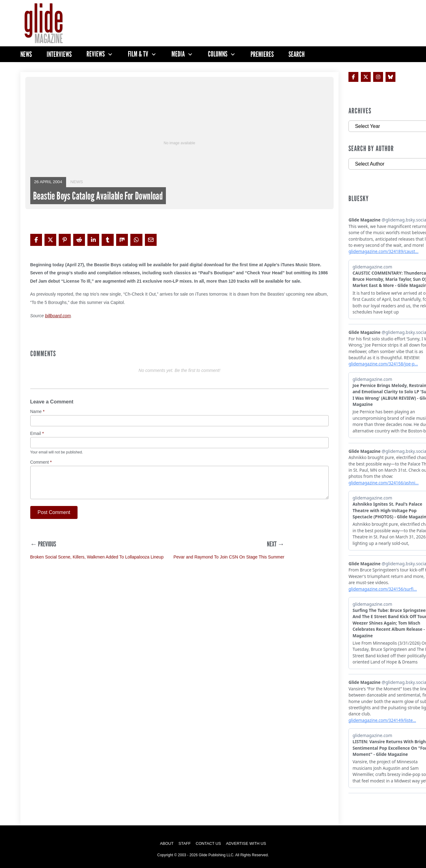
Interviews (59, 54)
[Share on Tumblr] (108, 240)
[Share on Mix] (122, 240)
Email (37, 434)
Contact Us (208, 843)
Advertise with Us (246, 843)
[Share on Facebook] (36, 240)
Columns (218, 54)
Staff (185, 843)
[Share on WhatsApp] (136, 240)
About (167, 843)
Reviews (96, 54)
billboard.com (58, 316)
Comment (41, 462)
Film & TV (138, 54)
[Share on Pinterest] (65, 240)
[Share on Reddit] (79, 240)
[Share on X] (50, 240)
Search (297, 54)
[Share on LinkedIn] (93, 240)
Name (38, 412)
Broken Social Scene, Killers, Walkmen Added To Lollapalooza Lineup (97, 557)
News (26, 54)
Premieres (262, 54)
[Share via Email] (151, 240)
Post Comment (54, 512)
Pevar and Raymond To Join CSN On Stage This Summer (229, 557)
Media (178, 54)
